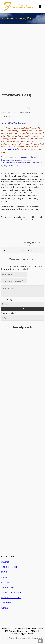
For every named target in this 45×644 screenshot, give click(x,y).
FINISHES (5, 577)
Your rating (6, 299)
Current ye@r (8, 313)
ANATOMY (5, 582)
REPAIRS (4, 608)
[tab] (6, 112)
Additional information (23, 112)
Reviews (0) (6, 116)
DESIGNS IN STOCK (9, 567)
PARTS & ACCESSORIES (11, 598)
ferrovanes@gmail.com (22, 634)
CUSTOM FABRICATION (11, 593)
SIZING (4, 572)
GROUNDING (6, 603)
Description (5, 112)
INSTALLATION (7, 587)
